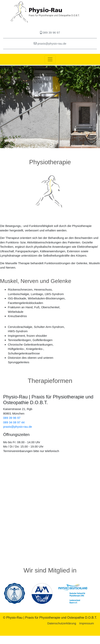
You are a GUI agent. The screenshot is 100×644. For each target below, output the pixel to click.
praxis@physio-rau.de (50, 44)
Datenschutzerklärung (62, 623)
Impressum (87, 623)
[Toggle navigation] (50, 59)
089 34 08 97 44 (14, 422)
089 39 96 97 (50, 33)
